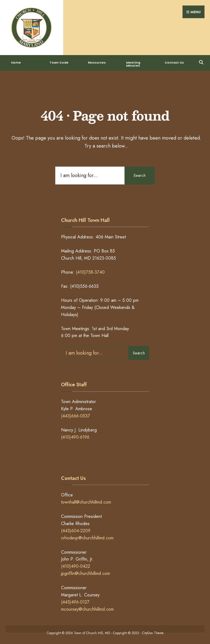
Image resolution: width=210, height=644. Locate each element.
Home (16, 63)
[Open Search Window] (201, 62)
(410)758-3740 (90, 272)
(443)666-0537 (76, 416)
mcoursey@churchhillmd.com (87, 609)
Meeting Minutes (133, 64)
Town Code (59, 63)
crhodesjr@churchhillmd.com (87, 538)
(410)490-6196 (75, 437)
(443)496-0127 (75, 602)
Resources (97, 63)
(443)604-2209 (76, 531)
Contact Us (174, 63)
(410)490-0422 (76, 566)
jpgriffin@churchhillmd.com (85, 573)
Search (140, 175)
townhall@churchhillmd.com (86, 502)
